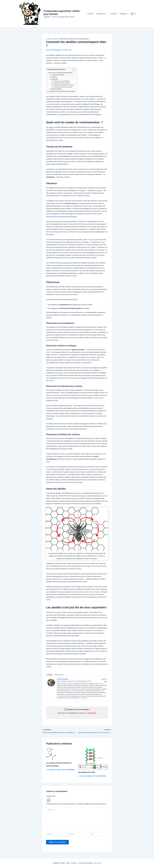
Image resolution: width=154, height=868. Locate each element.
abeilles (52, 127)
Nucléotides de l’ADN (88, 773)
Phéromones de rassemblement (63, 81)
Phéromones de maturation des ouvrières (65, 85)
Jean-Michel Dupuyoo (62, 679)
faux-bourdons (65, 263)
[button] (107, 14)
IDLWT (90, 681)
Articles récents (59, 675)
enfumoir (60, 373)
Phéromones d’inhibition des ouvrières (64, 87)
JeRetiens (74, 863)
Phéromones (55, 79)
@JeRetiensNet (91, 713)
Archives (114, 14)
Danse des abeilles (57, 89)
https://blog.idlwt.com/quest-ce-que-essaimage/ (63, 216)
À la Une (90, 14)
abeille (49, 169)
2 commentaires (51, 770)
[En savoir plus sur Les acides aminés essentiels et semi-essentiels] (51, 754)
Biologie (60, 770)
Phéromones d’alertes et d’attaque (63, 83)
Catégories (124, 14)
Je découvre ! (102, 14)
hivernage (50, 419)
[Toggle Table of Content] (76, 70)
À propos (50, 675)
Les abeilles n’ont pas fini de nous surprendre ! (63, 91)
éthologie (71, 553)
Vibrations (55, 77)
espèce (83, 96)
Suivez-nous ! (132, 14)
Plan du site (98, 863)
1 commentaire (83, 776)
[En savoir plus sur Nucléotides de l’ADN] (93, 759)
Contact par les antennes (59, 75)
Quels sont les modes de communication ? (62, 73)
